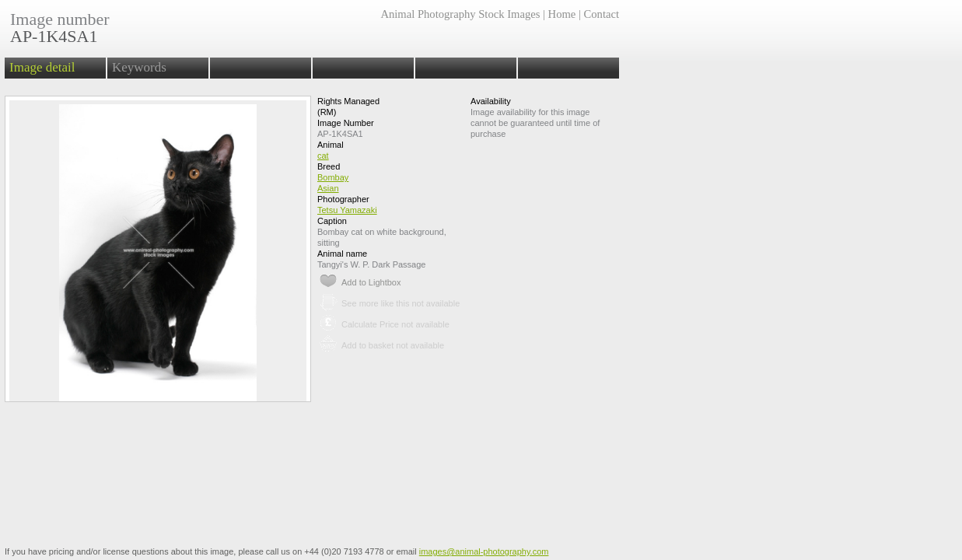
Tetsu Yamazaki (347, 210)
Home (562, 14)
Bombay (333, 177)
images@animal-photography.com (484, 551)
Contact (602, 14)
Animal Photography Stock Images (460, 14)
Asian (328, 188)
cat (323, 156)
